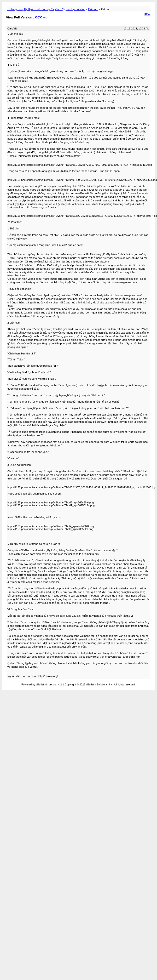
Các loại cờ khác (75, 9)
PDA (147, 14)
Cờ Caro (93, 9)
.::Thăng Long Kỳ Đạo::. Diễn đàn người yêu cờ (35, 9)
